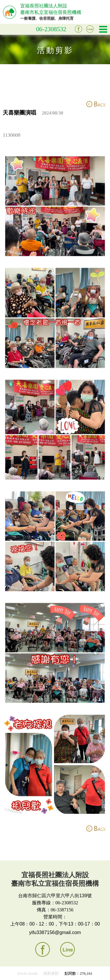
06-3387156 (62, 910)
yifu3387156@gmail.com (55, 932)
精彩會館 (51, 973)
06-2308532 (51, 29)
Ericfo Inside (28, 973)
